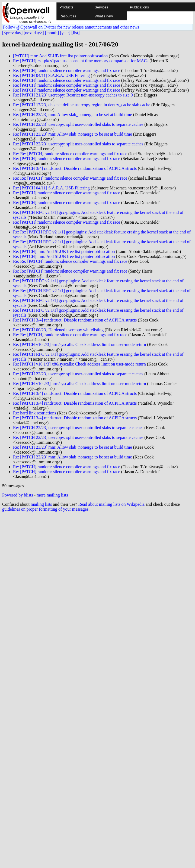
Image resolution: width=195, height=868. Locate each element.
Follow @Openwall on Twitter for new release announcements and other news (71, 27)
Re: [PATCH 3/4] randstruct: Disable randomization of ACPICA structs (75, 168)
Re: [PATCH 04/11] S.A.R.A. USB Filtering (51, 75)
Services (101, 7)
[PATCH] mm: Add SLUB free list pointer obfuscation (60, 56)
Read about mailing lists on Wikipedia (111, 504)
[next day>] (34, 33)
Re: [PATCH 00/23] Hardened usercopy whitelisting (58, 330)
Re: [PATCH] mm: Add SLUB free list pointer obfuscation (64, 252)
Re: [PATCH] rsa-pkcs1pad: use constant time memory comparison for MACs (81, 61)
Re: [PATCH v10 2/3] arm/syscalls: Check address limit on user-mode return (80, 344)
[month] (52, 33)
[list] (75, 33)
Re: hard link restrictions (35, 413)
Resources (68, 16)
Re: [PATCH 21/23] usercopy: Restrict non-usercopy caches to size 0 (73, 95)
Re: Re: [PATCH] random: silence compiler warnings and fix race (70, 154)
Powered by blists (18, 495)
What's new (104, 16)
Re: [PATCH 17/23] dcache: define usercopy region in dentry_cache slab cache (82, 105)
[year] (65, 33)
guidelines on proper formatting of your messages (45, 509)
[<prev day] (12, 33)
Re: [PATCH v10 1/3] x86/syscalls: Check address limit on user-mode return (79, 364)
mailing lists (41, 504)
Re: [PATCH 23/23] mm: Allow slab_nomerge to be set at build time (73, 115)
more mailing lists (52, 495)
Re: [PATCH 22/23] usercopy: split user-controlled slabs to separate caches (78, 124)
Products (66, 7)
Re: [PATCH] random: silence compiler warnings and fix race (67, 71)
